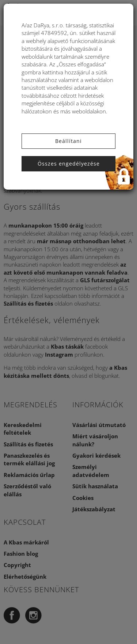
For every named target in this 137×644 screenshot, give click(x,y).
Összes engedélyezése (69, 164)
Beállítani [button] (68, 141)
